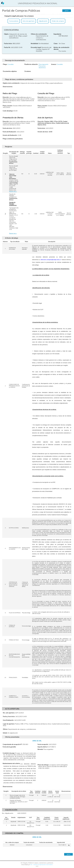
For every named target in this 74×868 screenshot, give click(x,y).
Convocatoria (14, 21)
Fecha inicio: (8, 43)
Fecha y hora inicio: (9, 716)
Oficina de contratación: (39, 34)
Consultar (11, 64)
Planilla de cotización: (31, 64)
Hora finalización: (8, 720)
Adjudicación (43, 21)
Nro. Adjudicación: (8, 813)
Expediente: (57, 34)
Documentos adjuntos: (10, 71)
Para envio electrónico (42, 67)
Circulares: (28, 71)
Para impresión (44, 64)
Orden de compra (58, 21)
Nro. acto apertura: (9, 713)
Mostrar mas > (13, 191)
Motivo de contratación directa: (61, 48)
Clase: (56, 43)
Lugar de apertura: (9, 724)
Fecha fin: (7, 47)
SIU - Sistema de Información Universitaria (42, 865)
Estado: (5, 733)
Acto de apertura (28, 21)
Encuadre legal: (36, 47)
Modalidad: (35, 43)
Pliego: (5, 64)
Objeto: (6, 34)
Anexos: (54, 64)
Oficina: (5, 729)
